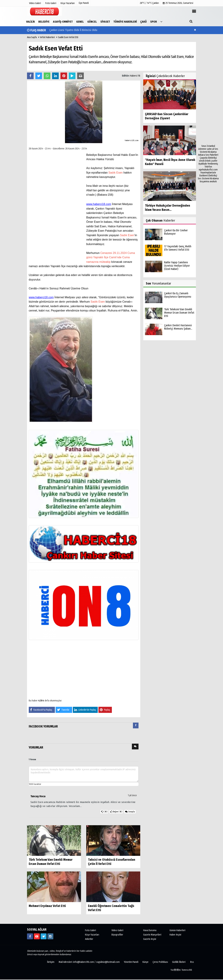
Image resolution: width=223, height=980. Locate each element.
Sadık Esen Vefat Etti (68, 37)
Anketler (89, 939)
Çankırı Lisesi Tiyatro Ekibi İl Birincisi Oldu (73, 30)
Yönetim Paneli (131, 962)
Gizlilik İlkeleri (179, 962)
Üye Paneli (84, 3)
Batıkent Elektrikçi (208, 176)
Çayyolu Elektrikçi (208, 158)
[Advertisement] (208, 92)
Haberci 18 (135, 76)
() (116, 812)
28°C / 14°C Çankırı (149, 3)
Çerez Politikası (160, 962)
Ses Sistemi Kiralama (208, 179)
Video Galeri (117, 930)
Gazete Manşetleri (152, 935)
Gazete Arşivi (150, 939)
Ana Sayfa (32, 37)
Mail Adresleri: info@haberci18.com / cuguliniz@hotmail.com (89, 962)
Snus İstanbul (208, 146)
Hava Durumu (150, 930)
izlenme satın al (206, 149)
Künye (145, 962)
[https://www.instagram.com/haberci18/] (50, 936)
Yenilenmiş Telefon (211, 165)
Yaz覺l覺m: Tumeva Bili (181, 970)
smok (202, 161)
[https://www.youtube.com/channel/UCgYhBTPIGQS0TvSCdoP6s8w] (37, 936)
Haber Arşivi (175, 935)
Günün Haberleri (177, 930)
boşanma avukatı (208, 181)
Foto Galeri (91, 930)
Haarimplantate (208, 173)
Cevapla (130, 812)
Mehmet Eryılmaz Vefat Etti (47, 906)
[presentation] (136, 725)
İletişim (51, 962)
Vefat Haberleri (47, 37)
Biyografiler (117, 935)
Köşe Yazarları (92, 935)
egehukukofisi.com (208, 170)
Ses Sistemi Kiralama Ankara (208, 152)
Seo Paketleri (212, 155)
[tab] (136, 726)
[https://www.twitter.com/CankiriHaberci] (44, 936)
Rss (192, 962)
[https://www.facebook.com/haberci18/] (30, 936)
